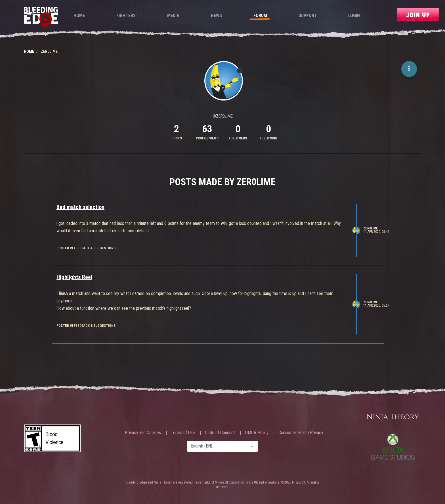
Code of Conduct (220, 433)
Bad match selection (80, 207)
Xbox (393, 447)
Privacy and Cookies (143, 433)
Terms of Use (183, 433)
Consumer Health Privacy (301, 433)
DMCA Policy (257, 433)
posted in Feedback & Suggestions (86, 248)
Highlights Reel (74, 277)
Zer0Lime (371, 228)
